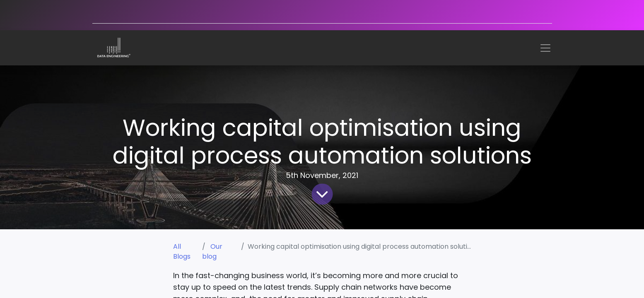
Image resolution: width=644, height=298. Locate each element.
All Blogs (182, 251)
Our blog (212, 251)
